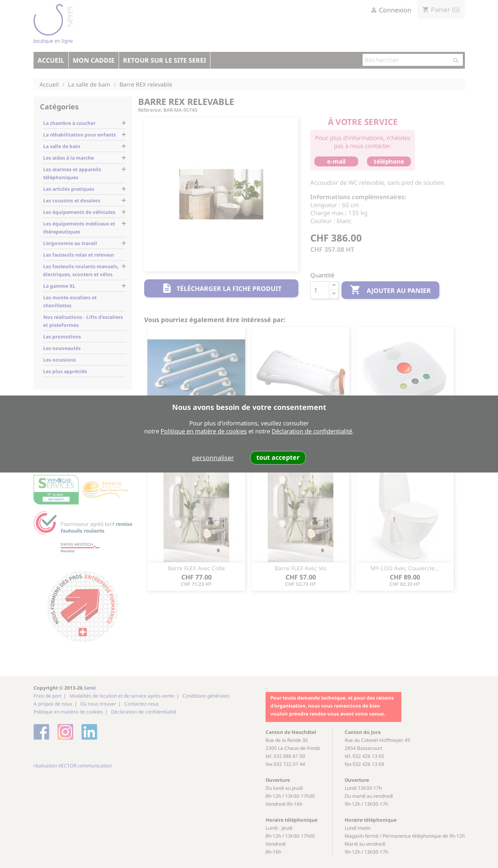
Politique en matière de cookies (204, 431)
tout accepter (278, 457)
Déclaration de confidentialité (312, 431)
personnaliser (213, 458)
